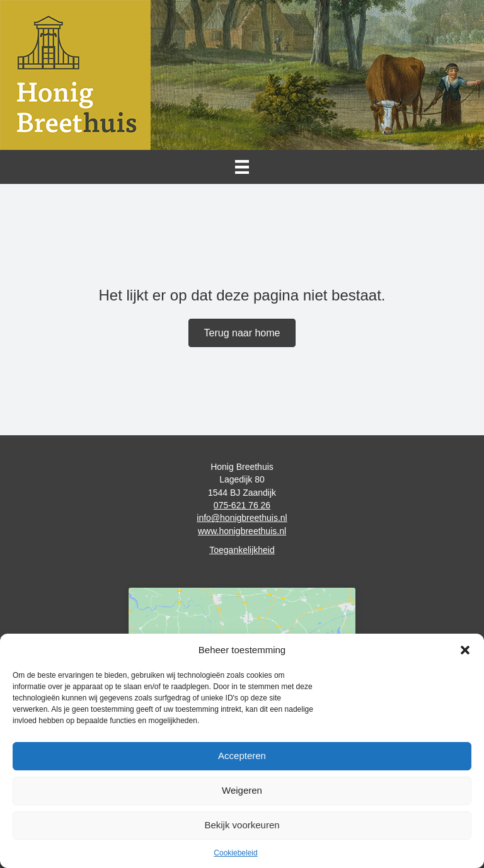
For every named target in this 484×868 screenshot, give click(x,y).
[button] (465, 650)
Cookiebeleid (235, 853)
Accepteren (242, 756)
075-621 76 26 (242, 505)
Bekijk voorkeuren (242, 825)
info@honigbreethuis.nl (242, 518)
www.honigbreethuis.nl (242, 531)
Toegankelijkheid (242, 550)
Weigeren (242, 790)
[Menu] (242, 167)
